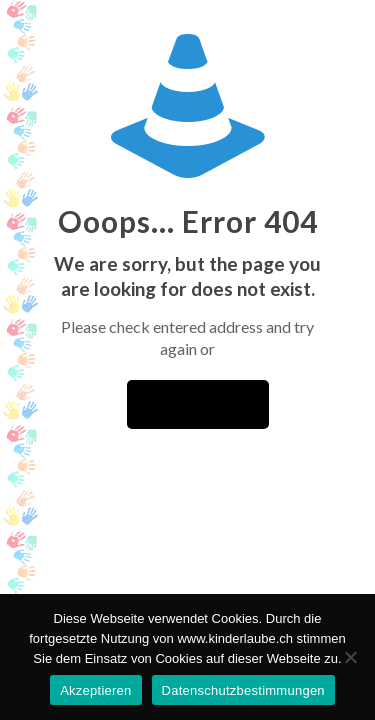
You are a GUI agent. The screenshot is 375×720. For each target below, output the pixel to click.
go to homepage (198, 404)
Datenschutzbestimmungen (243, 690)
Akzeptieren (95, 690)
